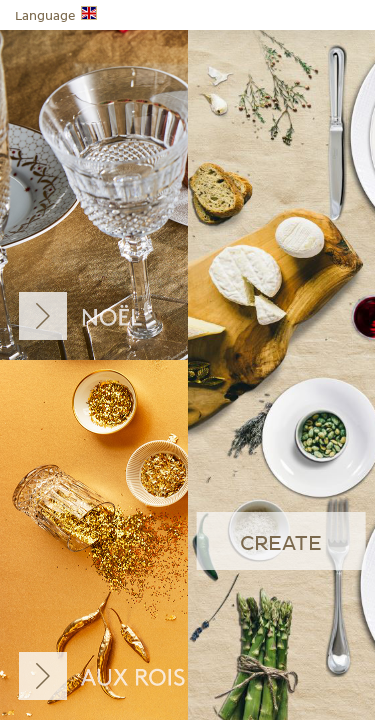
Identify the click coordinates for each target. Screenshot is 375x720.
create (281, 544)
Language (56, 14)
